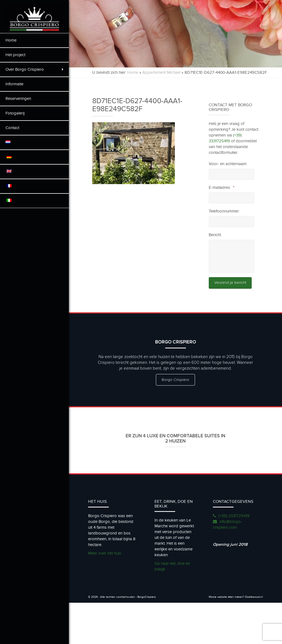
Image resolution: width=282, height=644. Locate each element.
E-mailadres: (222, 187)
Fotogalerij (15, 113)
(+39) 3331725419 (234, 516)
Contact (12, 128)
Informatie (14, 84)
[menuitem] (34, 142)
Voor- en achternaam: (228, 164)
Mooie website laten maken (226, 597)
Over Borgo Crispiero (34, 69)
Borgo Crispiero (175, 380)
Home (11, 40)
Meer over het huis (105, 553)
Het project (15, 55)
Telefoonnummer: (224, 211)
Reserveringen (18, 99)
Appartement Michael (161, 72)
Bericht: (215, 235)
